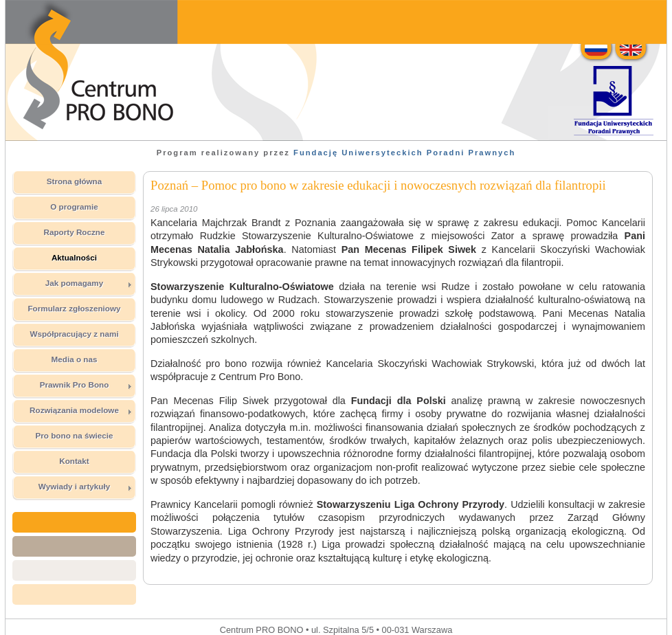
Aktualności (74, 257)
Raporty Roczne (75, 232)
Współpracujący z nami (74, 334)
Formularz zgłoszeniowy (74, 308)
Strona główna (75, 181)
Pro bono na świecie (74, 435)
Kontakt (74, 461)
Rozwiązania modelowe (81, 410)
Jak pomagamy (89, 283)
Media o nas (75, 359)
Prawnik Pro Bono (86, 385)
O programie (74, 207)
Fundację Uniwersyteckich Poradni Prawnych (404, 153)
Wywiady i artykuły (86, 487)
